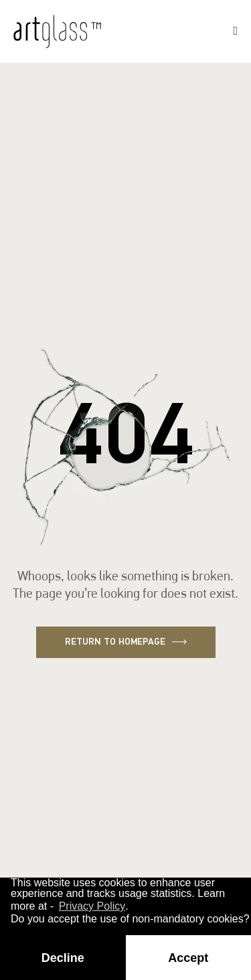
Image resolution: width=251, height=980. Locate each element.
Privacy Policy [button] (92, 906)
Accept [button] (188, 958)
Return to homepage (126, 642)
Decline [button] (63, 958)
